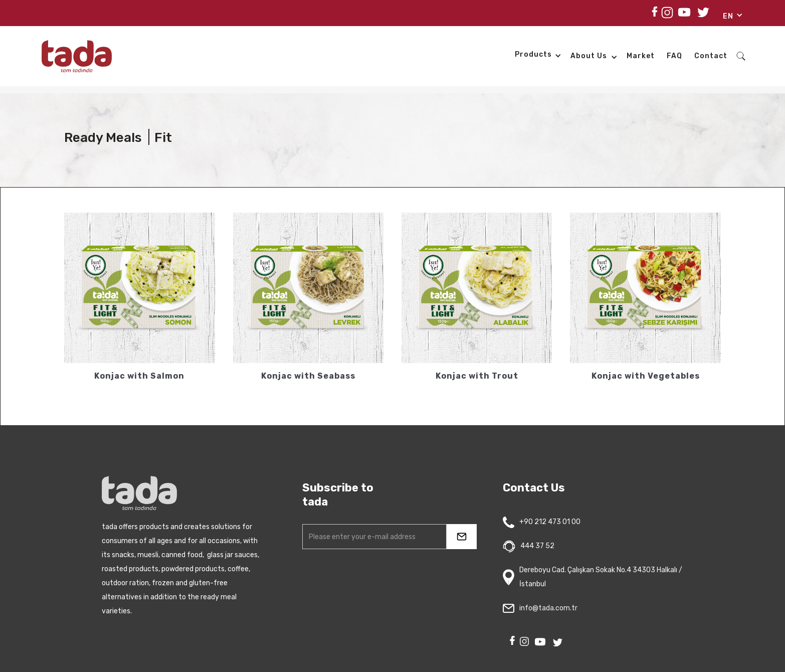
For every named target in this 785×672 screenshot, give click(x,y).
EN (728, 16)
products (533, 54)
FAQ (674, 56)
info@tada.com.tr (548, 608)
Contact (711, 56)
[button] (729, 18)
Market (641, 56)
